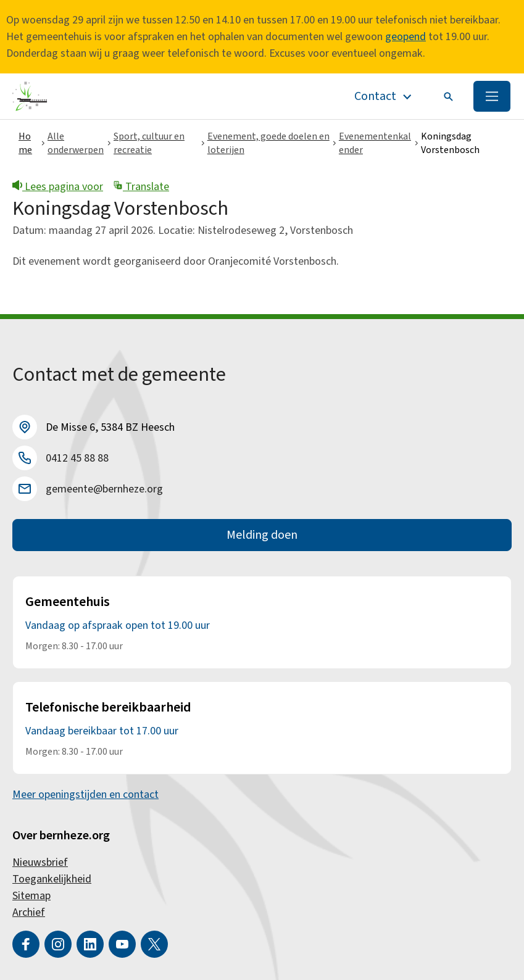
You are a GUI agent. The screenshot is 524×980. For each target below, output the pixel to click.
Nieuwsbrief (40, 862)
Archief (29, 912)
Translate (141, 187)
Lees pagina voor (58, 187)
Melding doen (262, 535)
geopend (405, 37)
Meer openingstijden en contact (85, 795)
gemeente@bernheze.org (104, 489)
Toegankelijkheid (52, 879)
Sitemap (31, 896)
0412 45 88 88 (77, 458)
